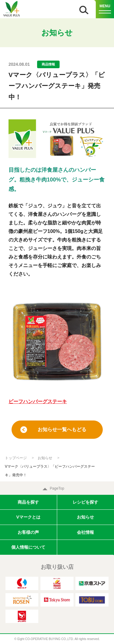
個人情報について (28, 547)
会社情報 (85, 532)
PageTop (57, 488)
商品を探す (28, 502)
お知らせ (45, 458)
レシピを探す (85, 502)
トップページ (16, 458)
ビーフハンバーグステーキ (38, 401)
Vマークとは (28, 517)
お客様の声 (28, 532)
